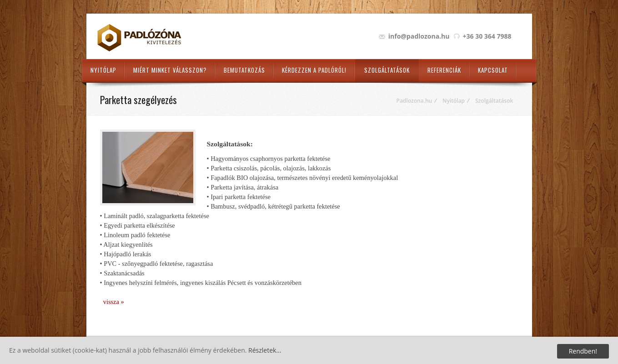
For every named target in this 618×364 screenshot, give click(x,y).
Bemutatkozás (244, 70)
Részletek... (265, 350)
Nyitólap (103, 70)
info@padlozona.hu (419, 36)
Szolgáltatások (387, 70)
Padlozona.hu (415, 101)
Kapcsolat (493, 70)
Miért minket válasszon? (170, 70)
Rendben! (583, 351)
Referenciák (444, 70)
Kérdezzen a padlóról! (314, 70)
